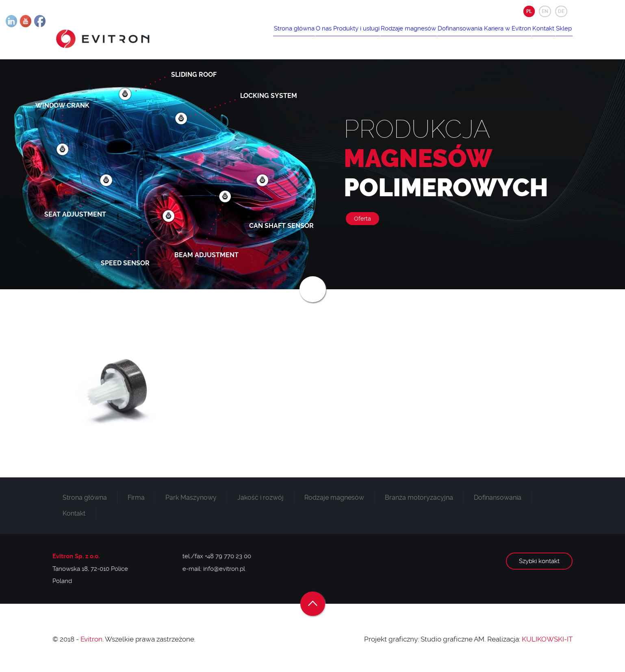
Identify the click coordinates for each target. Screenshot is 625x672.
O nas (272, 35)
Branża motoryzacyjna (419, 503)
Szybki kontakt (539, 567)
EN (545, 11)
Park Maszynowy (191, 503)
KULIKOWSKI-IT (547, 644)
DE (561, 11)
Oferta (362, 224)
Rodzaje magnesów (373, 35)
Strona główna (235, 35)
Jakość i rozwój (260, 503)
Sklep (560, 35)
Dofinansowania (432, 35)
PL (529, 11)
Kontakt (532, 35)
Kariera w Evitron (488, 35)
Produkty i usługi (313, 35)
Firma (136, 503)
